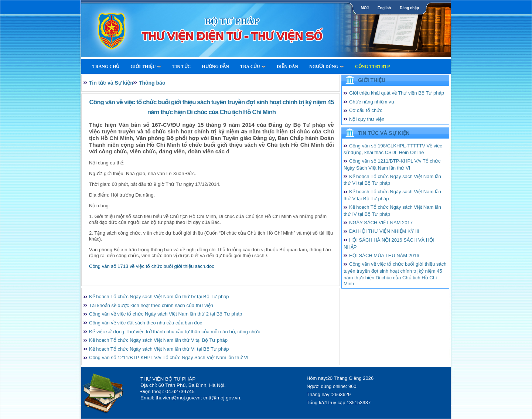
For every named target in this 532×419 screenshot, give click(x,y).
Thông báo (152, 83)
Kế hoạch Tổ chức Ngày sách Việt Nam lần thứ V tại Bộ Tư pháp (158, 340)
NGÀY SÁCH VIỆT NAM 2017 (381, 223)
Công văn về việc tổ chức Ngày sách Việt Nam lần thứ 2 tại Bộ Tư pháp (166, 314)
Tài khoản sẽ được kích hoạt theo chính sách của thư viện (151, 305)
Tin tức (181, 67)
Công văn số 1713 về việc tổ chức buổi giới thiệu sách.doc (152, 266)
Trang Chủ (106, 67)
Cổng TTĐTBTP (372, 67)
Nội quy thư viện (367, 119)
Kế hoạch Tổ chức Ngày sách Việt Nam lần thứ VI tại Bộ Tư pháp (159, 349)
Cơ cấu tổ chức (366, 110)
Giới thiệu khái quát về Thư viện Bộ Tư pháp (397, 93)
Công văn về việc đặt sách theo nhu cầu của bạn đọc (146, 323)
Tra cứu (253, 67)
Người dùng (327, 67)
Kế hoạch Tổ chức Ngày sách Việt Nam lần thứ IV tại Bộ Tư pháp (159, 297)
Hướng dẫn (215, 67)
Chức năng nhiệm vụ (372, 102)
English (384, 8)
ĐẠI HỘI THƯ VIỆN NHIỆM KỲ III (384, 231)
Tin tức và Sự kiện (111, 83)
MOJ (365, 8)
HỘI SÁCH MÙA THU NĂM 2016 (384, 256)
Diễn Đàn (287, 67)
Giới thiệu (146, 67)
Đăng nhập (409, 8)
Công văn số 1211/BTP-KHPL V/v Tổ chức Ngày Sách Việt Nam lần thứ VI (169, 357)
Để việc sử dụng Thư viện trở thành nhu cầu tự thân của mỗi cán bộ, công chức (175, 332)
